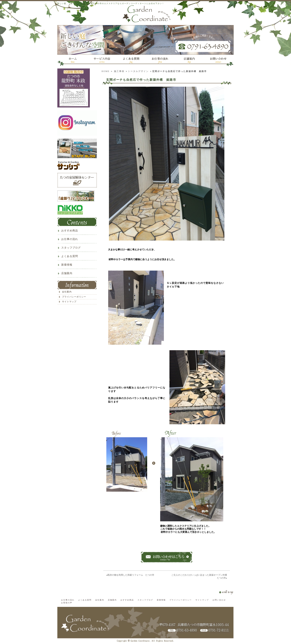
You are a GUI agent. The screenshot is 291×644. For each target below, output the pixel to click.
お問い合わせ (219, 600)
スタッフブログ (71, 248)
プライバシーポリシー (74, 297)
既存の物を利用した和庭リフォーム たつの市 (131, 575)
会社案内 (67, 292)
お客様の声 (67, 603)
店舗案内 (67, 273)
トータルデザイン (138, 71)
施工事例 (119, 71)
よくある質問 (70, 256)
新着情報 (67, 265)
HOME (106, 71)
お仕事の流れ (70, 239)
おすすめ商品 (70, 231)
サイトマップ (69, 302)
